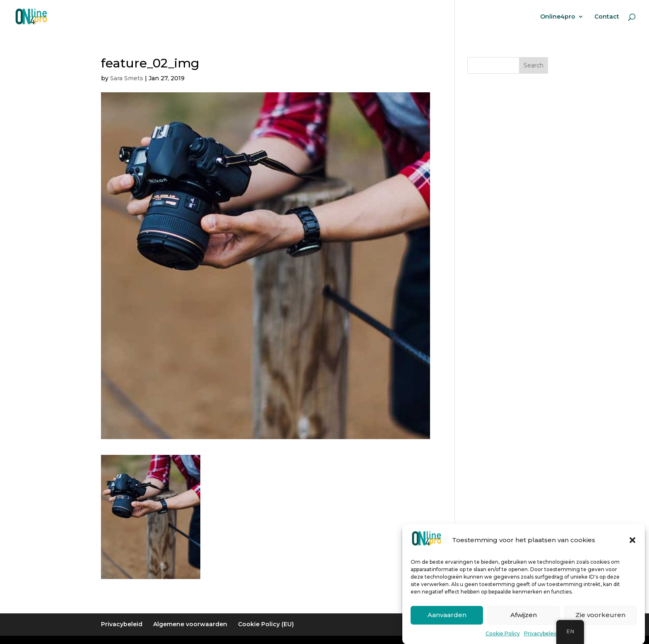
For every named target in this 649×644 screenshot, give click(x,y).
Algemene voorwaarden (190, 624)
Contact (607, 17)
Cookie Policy (503, 639)
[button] (632, 546)
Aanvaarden (447, 621)
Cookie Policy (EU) (266, 624)
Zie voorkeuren (600, 621)
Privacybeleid (541, 639)
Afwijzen (524, 621)
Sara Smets (127, 78)
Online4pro (558, 17)
